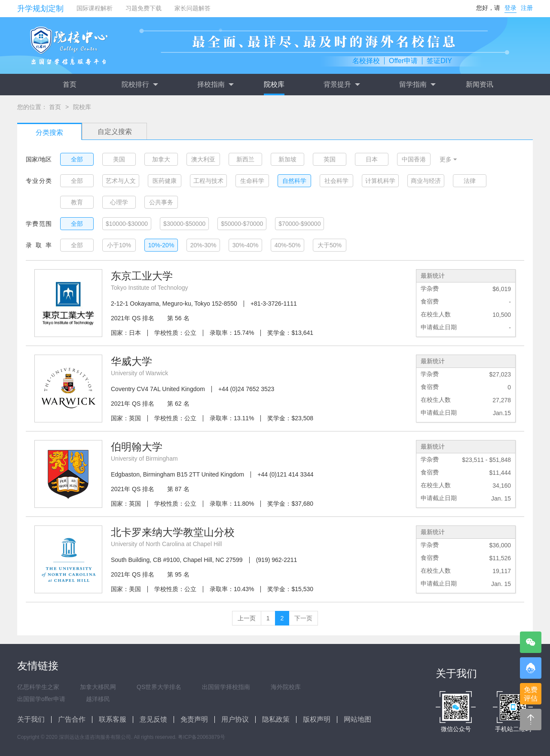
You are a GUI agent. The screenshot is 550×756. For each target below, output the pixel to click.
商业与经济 (426, 181)
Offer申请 (403, 61)
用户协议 (235, 719)
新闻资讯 (480, 84)
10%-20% (161, 245)
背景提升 (342, 85)
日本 (372, 159)
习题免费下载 (144, 8)
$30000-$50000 (184, 224)
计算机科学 (380, 181)
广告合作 (72, 719)
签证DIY (439, 61)
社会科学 (336, 181)
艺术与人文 (121, 181)
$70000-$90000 (299, 224)
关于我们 (31, 719)
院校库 (274, 84)
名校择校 (366, 61)
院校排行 (140, 85)
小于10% (119, 245)
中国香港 (414, 159)
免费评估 (531, 694)
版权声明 (317, 719)
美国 (119, 159)
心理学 (119, 202)
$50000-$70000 (242, 224)
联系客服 (113, 719)
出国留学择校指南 (226, 687)
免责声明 (194, 719)
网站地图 (357, 719)
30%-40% (246, 245)
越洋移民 (98, 699)
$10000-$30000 (127, 224)
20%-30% (203, 245)
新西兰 (245, 159)
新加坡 (287, 159)
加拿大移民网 (98, 687)
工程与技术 (208, 181)
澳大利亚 (203, 159)
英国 (330, 159)
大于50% (330, 245)
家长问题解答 (192, 8)
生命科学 (252, 181)
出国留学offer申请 (41, 699)
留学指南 (417, 85)
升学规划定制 (40, 9)
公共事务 (161, 202)
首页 (70, 84)
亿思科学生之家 (38, 687)
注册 (527, 8)
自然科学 (294, 181)
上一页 (247, 618)
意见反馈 (153, 719)
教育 (77, 202)
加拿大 (161, 159)
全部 (77, 159)
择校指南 (215, 85)
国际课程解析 (95, 8)
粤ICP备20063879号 (201, 737)
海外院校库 (286, 687)
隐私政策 (276, 719)
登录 (510, 8)
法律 (470, 181)
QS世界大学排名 (159, 687)
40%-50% (288, 245)
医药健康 (165, 181)
